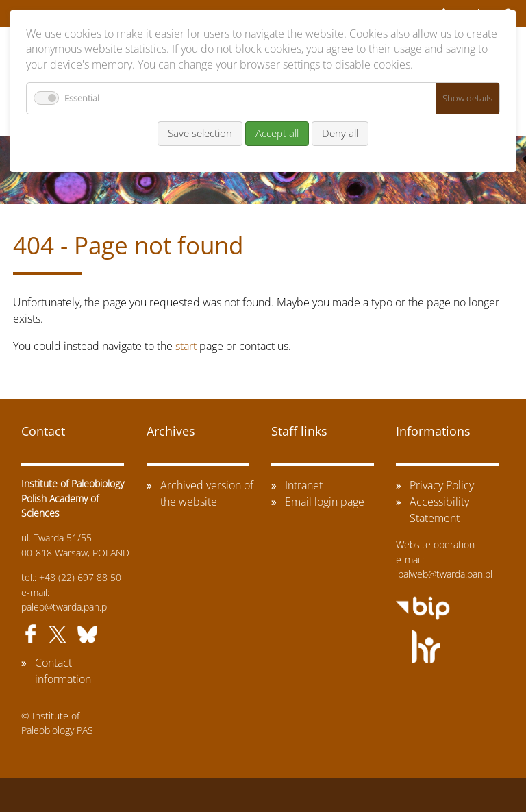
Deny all (340, 133)
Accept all (277, 133)
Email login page (325, 502)
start (186, 346)
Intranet (304, 485)
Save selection (200, 133)
